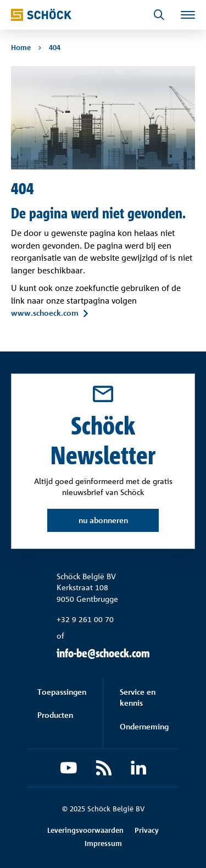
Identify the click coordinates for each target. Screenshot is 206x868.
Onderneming (144, 726)
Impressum (103, 843)
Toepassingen (62, 692)
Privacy (147, 830)
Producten (55, 715)
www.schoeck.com (45, 313)
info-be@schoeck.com (103, 653)
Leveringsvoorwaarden (85, 830)
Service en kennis (138, 697)
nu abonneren (103, 520)
